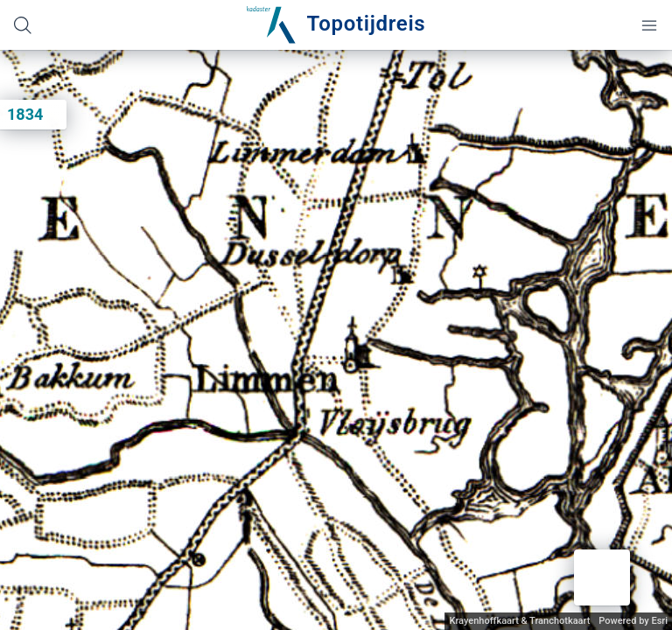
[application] (336, 340)
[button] (602, 577)
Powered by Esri (633, 621)
